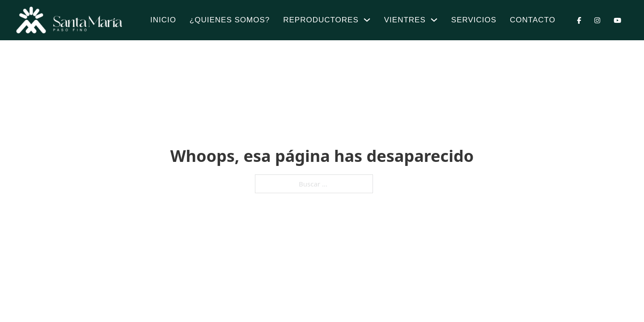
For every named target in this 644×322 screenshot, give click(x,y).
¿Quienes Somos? (230, 20)
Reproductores (321, 20)
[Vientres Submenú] (434, 20)
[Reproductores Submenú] (367, 20)
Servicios (474, 20)
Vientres (405, 20)
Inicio (163, 20)
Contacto (533, 20)
